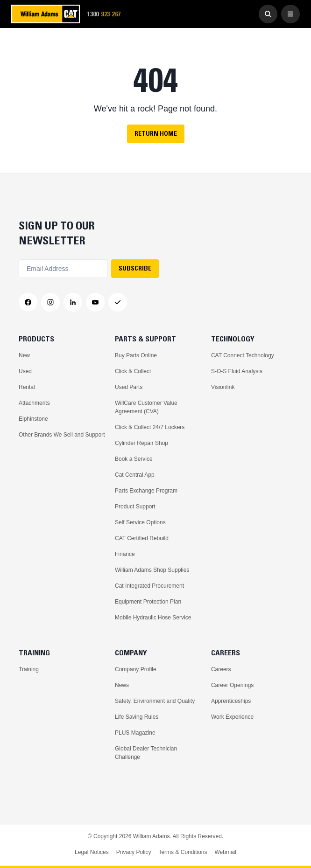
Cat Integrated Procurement (149, 586)
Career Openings (232, 685)
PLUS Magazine (135, 733)
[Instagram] (50, 302)
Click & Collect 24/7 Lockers (150, 427)
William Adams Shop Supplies (152, 570)
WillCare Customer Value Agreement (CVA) (146, 407)
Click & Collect (133, 371)
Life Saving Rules (137, 717)
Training (29, 669)
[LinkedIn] (73, 302)
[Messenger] (118, 302)
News (122, 685)
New (24, 355)
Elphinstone (33, 419)
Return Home (156, 133)
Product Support (135, 507)
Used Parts (129, 387)
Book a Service (134, 459)
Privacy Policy (134, 852)
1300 (107, 14)
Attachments (34, 403)
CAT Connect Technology (243, 355)
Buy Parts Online (136, 355)
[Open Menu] (290, 14)
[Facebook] (28, 302)
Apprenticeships (231, 701)
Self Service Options (140, 522)
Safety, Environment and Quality (155, 701)
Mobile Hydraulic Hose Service (153, 618)
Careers (221, 669)
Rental (27, 387)
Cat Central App (135, 475)
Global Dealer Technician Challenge (146, 753)
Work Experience (232, 717)
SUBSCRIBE (135, 268)
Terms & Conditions (183, 852)
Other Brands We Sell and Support (62, 435)
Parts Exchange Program (146, 491)
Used (25, 371)
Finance (125, 554)
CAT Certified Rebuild (142, 538)
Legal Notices (92, 852)
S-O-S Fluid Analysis (237, 371)
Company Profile (136, 669)
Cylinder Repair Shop (141, 443)
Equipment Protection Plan (148, 602)
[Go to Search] (268, 14)
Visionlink (223, 387)
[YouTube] (95, 302)
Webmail (225, 852)
